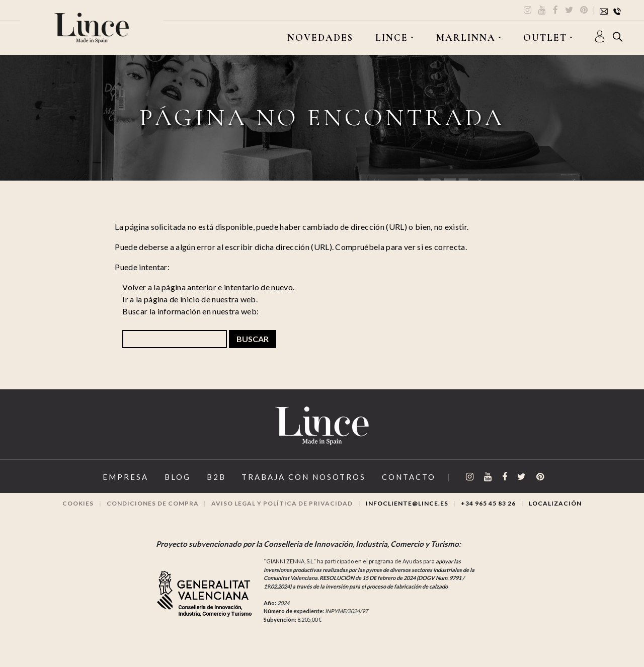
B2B (216, 477)
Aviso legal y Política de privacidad (282, 503)
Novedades (320, 38)
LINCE (392, 38)
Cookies (78, 503)
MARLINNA (466, 38)
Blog (178, 477)
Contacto (409, 477)
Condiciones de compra (153, 503)
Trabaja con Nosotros (304, 477)
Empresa (126, 477)
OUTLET (545, 38)
